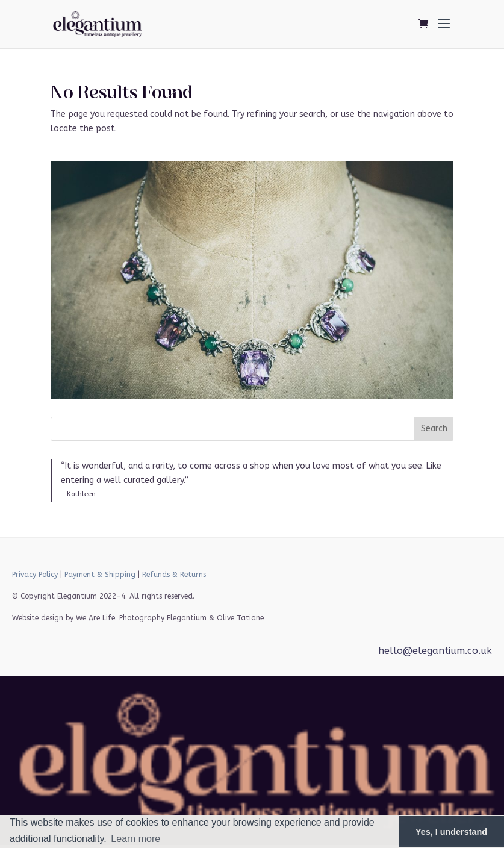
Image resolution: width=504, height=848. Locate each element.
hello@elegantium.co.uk (435, 651)
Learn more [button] (135, 839)
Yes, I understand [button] (451, 832)
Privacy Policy (35, 575)
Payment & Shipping (100, 575)
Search (434, 429)
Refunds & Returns (174, 575)
